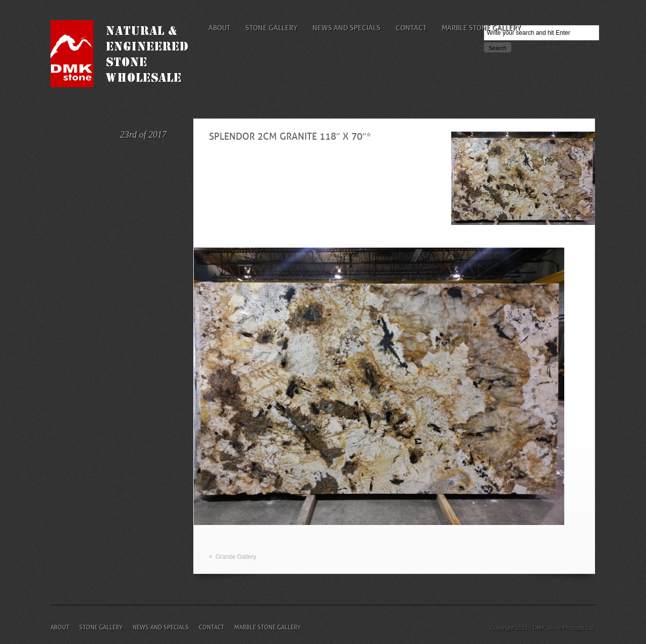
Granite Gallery (236, 557)
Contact (411, 28)
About (219, 28)
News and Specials (346, 28)
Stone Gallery (271, 28)
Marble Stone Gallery (481, 28)
